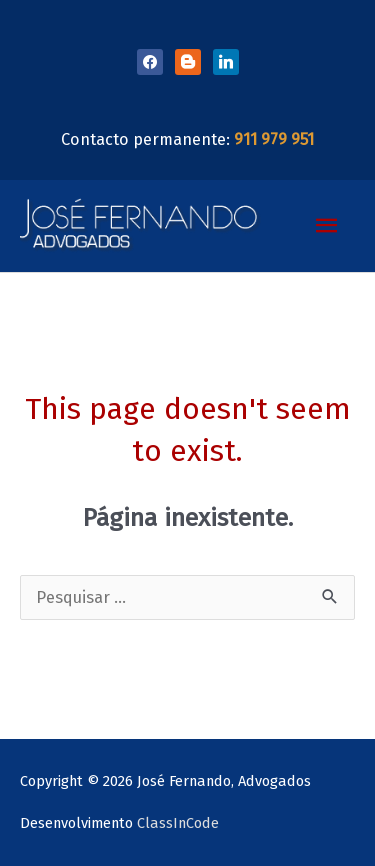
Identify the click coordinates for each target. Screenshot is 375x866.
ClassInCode (178, 823)
